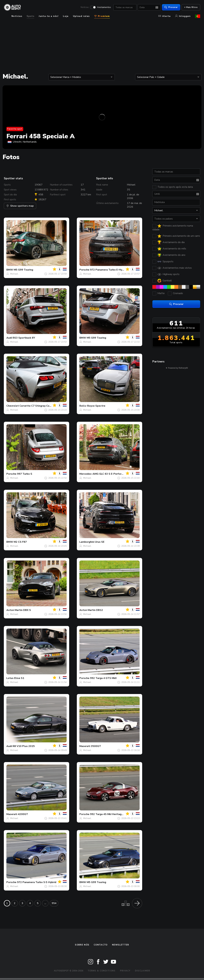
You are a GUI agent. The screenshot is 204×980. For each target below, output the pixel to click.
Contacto (101, 945)
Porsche (84, 270)
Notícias (85, 7)
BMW (10, 270)
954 (54, 903)
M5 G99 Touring (23, 270)
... (45, 903)
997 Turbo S (25, 474)
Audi (9, 338)
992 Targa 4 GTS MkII (103, 678)
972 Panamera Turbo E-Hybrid (108, 270)
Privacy (125, 971)
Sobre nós (82, 945)
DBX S (27, 610)
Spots (30, 16)
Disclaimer (143, 971)
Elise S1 (19, 678)
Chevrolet (13, 406)
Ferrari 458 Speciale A (41, 136)
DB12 (100, 610)
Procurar (171, 7)
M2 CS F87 (20, 542)
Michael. (14, 274)
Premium (102, 16)
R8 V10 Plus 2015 (24, 746)
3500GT (96, 746)
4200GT (23, 814)
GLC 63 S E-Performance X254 (118, 474)
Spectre (100, 406)
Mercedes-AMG (89, 474)
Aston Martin (14, 610)
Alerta (164, 16)
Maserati (85, 746)
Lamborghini (87, 542)
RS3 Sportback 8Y (24, 338)
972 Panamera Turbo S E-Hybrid (37, 882)
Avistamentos (104, 7)
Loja (66, 16)
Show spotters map (20, 206)
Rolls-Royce (87, 406)
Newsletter (121, 945)
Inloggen (183, 16)
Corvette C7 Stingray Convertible (40, 406)
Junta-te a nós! (49, 16)
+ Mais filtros (191, 7)
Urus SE (100, 542)
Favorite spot (15, 129)
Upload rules (81, 16)
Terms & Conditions (102, 971)
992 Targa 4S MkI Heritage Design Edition (116, 814)
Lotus (10, 678)
